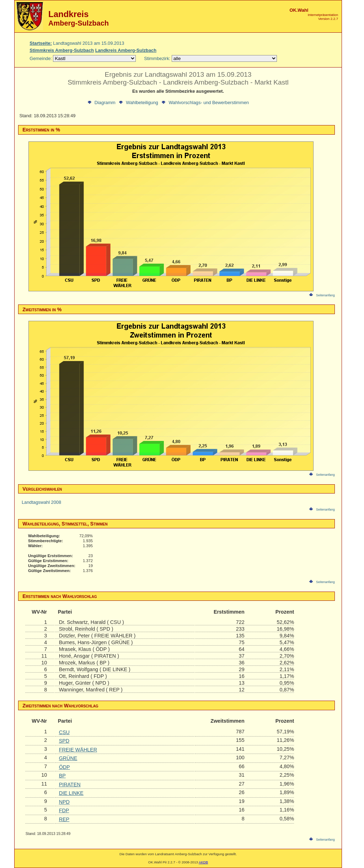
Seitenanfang (322, 295)
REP (64, 819)
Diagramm (101, 102)
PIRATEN (70, 785)
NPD (64, 802)
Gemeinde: (41, 58)
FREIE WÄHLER (78, 750)
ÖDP (65, 767)
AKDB (203, 862)
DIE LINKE (71, 793)
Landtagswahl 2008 (41, 502)
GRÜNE (68, 758)
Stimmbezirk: (157, 58)
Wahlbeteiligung (138, 102)
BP (62, 776)
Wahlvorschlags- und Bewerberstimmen (205, 102)
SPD (64, 741)
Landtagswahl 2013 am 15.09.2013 (77, 43)
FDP (64, 810)
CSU (64, 732)
